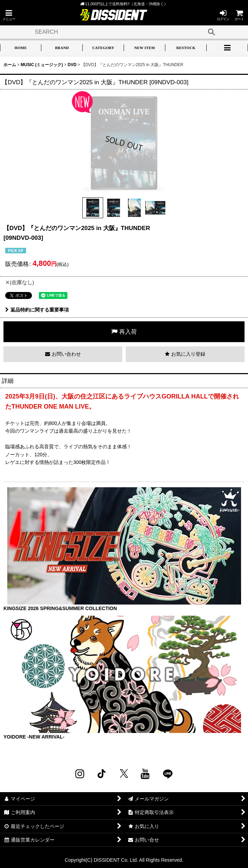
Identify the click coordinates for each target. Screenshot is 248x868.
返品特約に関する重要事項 (37, 310)
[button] (9, 15)
